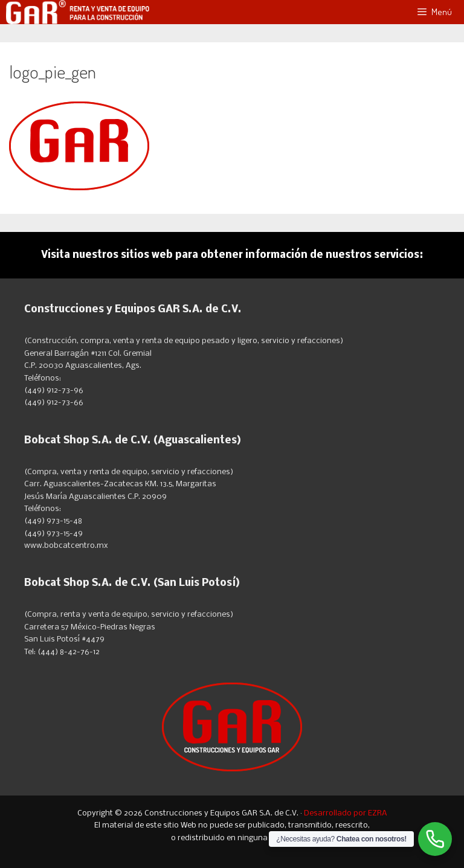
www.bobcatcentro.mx (66, 546)
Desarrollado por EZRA (346, 813)
